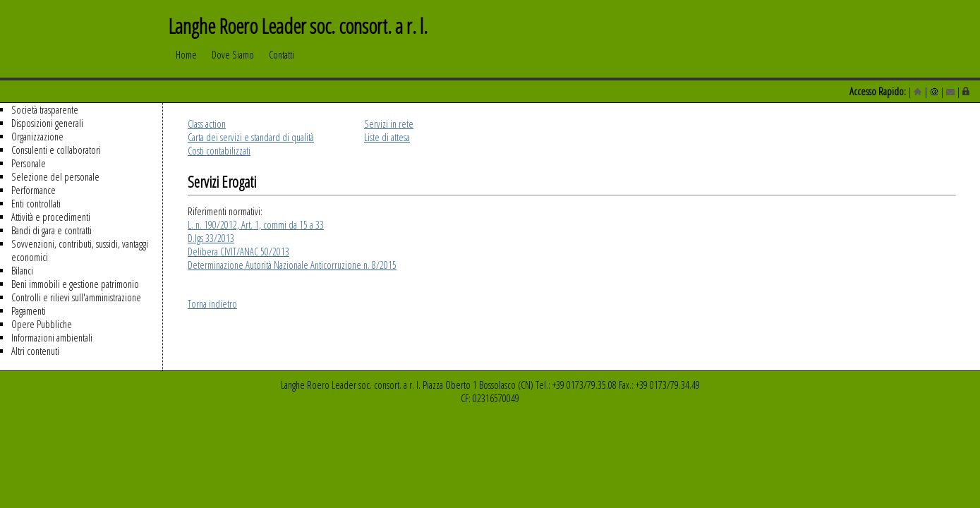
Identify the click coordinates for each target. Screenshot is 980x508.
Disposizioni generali (47, 123)
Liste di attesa (387, 137)
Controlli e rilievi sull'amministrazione (76, 297)
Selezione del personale (55, 177)
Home (186, 61)
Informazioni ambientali (52, 338)
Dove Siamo (233, 61)
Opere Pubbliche (42, 324)
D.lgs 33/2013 (211, 238)
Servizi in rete (389, 124)
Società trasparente (45, 110)
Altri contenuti (35, 351)
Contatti (282, 61)
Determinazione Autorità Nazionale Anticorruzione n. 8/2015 (292, 265)
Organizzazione (37, 137)
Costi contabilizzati (219, 151)
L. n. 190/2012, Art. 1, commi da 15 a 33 (256, 225)
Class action (207, 124)
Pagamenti (29, 311)
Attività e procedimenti (51, 217)
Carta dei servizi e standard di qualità (251, 137)
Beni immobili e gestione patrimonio (75, 284)
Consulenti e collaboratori (56, 150)
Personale (29, 163)
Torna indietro (212, 304)
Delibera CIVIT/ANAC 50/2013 (238, 252)
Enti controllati (36, 204)
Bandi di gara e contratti (52, 230)
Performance (34, 190)
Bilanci (22, 271)
